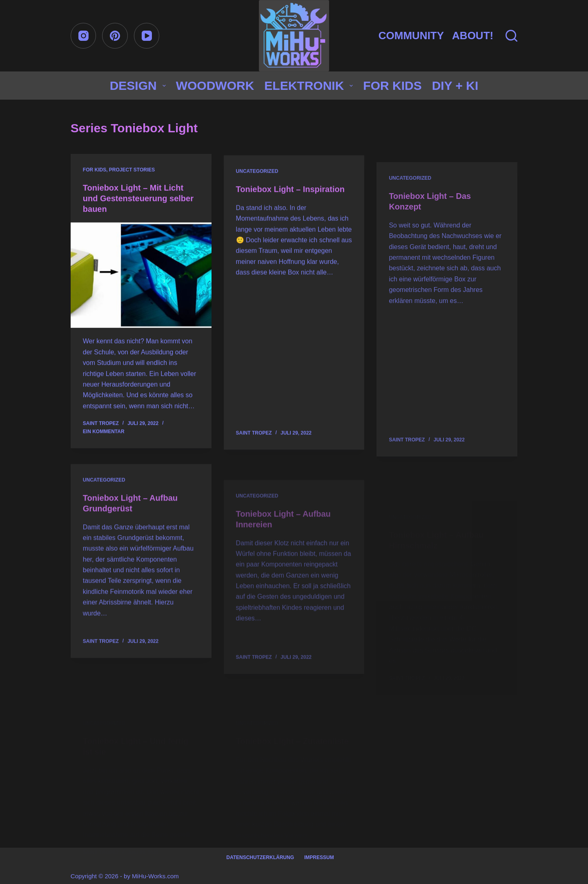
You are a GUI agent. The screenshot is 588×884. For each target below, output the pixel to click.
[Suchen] (511, 36)
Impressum (319, 857)
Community (411, 36)
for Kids (392, 86)
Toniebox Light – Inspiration (290, 191)
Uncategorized (257, 174)
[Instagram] (84, 36)
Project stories (132, 170)
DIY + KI (455, 86)
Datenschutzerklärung (260, 857)
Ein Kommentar (104, 432)
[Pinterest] (115, 36)
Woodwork (215, 86)
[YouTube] (147, 36)
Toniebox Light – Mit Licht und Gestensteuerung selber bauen (138, 199)
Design (139, 86)
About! (473, 36)
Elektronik (310, 86)
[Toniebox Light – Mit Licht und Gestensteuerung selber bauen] (141, 276)
